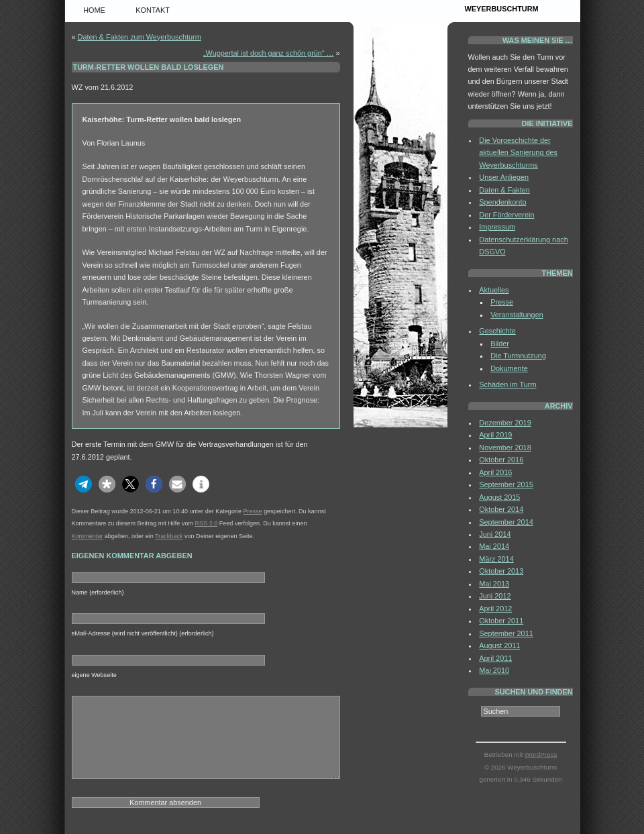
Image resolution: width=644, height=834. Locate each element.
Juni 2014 (495, 534)
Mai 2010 (494, 670)
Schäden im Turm (507, 384)
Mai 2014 (494, 546)
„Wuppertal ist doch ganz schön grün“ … (268, 53)
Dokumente (509, 368)
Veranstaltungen (517, 315)
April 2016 (495, 472)
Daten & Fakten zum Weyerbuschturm (140, 37)
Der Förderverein (506, 215)
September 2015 (506, 484)
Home (94, 10)
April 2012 (495, 609)
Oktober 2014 (501, 509)
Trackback (169, 536)
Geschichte (497, 331)
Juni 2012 (495, 596)
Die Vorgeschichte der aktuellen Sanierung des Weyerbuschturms (518, 153)
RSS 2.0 (207, 523)
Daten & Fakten (504, 190)
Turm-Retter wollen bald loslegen (149, 67)
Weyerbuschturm (502, 9)
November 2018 (505, 448)
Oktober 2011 (501, 621)
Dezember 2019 (505, 423)
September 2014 (506, 522)
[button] (84, 484)
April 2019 (495, 435)
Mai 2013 (494, 584)
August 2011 (499, 645)
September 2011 (506, 633)
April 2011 (495, 658)
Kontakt (153, 10)
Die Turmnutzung (518, 356)
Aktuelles (494, 290)
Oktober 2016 (501, 460)
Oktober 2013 (501, 571)
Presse (252, 511)
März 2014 (496, 559)
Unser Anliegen (504, 177)
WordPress (541, 754)
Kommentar (88, 536)
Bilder (500, 344)
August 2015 (499, 497)
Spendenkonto (502, 202)
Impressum (497, 227)
